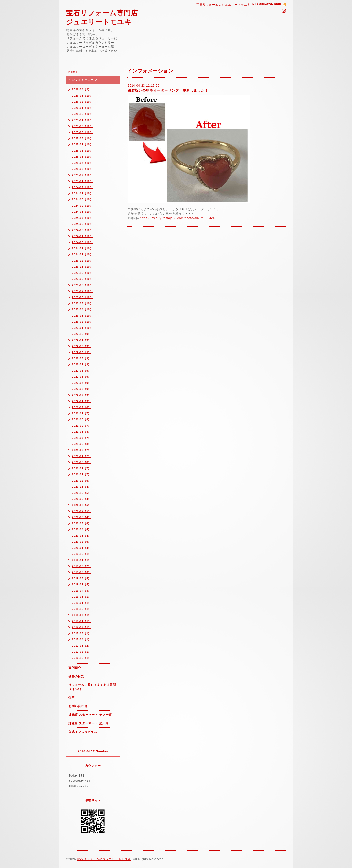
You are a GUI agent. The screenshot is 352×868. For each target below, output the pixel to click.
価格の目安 (76, 676)
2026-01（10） (82, 108)
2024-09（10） (82, 206)
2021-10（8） (82, 419)
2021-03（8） (82, 462)
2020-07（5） (82, 511)
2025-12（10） (82, 114)
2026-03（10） (82, 96)
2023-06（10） (82, 297)
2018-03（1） (82, 615)
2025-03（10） (82, 169)
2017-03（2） (82, 646)
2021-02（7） (82, 468)
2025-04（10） (82, 163)
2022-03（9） (82, 389)
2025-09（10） (82, 132)
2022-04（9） (82, 383)
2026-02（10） (82, 102)
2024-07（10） (82, 218)
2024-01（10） (82, 254)
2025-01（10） (82, 181)
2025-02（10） (82, 175)
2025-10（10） (82, 126)
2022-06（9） (82, 371)
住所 (72, 698)
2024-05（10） (82, 230)
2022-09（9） (82, 352)
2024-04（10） (82, 236)
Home (73, 72)
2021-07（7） (82, 438)
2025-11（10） (82, 120)
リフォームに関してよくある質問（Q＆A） (92, 687)
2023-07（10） (82, 291)
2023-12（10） (82, 261)
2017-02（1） (82, 652)
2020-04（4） (82, 529)
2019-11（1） (82, 560)
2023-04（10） (82, 309)
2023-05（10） (82, 303)
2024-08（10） (82, 212)
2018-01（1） (82, 621)
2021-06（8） (82, 444)
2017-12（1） (82, 627)
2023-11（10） (82, 267)
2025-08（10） (82, 138)
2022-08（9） (82, 358)
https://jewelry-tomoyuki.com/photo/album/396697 (178, 218)
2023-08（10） (82, 285)
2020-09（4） (82, 499)
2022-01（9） (82, 401)
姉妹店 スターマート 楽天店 (89, 723)
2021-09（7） (82, 426)
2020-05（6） (82, 523)
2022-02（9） (82, 395)
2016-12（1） (82, 658)
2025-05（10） (82, 157)
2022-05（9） (82, 377)
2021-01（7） (82, 474)
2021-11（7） (82, 413)
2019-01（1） (82, 603)
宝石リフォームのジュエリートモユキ (104, 859)
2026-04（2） (82, 89)
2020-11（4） (82, 487)
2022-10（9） (82, 346)
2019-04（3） (82, 591)
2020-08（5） (82, 505)
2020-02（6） (82, 542)
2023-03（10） (82, 316)
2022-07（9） (82, 364)
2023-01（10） (82, 328)
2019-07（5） (82, 584)
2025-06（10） (82, 151)
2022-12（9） (82, 334)
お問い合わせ (78, 706)
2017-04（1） (82, 639)
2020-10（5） (82, 493)
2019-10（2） (82, 566)
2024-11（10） (82, 193)
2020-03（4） (82, 536)
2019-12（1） (82, 554)
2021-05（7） (82, 450)
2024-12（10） (82, 187)
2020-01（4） (82, 548)
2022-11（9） (82, 340)
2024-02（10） (82, 248)
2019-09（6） (82, 572)
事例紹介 (75, 668)
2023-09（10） (82, 279)
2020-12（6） (82, 481)
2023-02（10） (82, 322)
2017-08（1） (82, 633)
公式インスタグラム (83, 732)
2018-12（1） (82, 609)
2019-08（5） (82, 578)
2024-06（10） (82, 224)
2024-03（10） (82, 242)
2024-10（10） (82, 199)
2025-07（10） (82, 144)
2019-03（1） (82, 597)
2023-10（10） (82, 273)
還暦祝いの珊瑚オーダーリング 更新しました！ (168, 90)
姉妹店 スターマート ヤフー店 (90, 715)
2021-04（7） (82, 456)
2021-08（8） (82, 432)
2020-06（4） (82, 517)
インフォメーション (83, 80)
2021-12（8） (82, 407)
